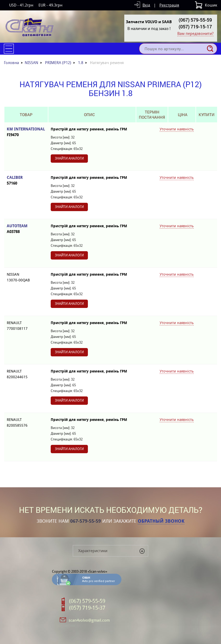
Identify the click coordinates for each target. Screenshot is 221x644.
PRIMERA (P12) (58, 63)
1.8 (81, 63)
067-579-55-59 (86, 521)
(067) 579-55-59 (195, 20)
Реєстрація (169, 5)
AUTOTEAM (26, 229)
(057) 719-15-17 (195, 27)
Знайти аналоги (69, 158)
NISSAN (31, 63)
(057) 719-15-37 (87, 608)
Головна (11, 63)
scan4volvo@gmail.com (89, 620)
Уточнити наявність (177, 129)
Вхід (146, 5)
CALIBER (26, 181)
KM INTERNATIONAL (26, 132)
